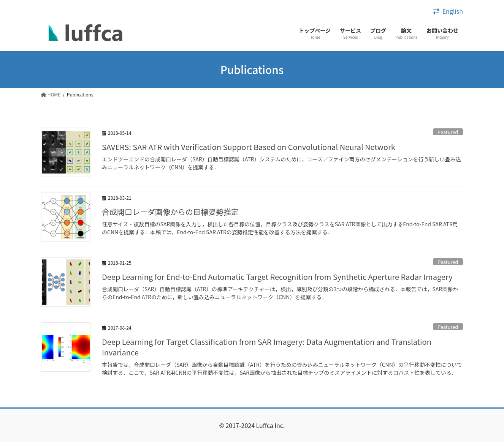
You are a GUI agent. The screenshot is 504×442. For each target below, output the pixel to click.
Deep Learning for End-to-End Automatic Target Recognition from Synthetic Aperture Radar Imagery (277, 277)
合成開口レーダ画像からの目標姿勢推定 (170, 212)
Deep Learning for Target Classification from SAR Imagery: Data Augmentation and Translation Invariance (267, 347)
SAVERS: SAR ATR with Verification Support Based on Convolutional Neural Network (249, 147)
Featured (448, 132)
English (453, 11)
